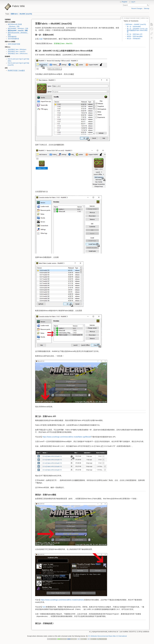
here (44, 607)
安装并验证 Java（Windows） (18, 49)
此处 (41, 39)
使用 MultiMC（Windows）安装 (18, 29)
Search (148, 5)
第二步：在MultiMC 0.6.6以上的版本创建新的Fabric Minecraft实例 (137, 30)
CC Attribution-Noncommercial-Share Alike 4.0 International (107, 636)
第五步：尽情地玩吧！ (134, 39)
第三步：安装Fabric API (135, 34)
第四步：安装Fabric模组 (135, 36)
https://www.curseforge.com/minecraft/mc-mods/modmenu (63, 600)
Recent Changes (137, 9)
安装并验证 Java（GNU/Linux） (18, 54)
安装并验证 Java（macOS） (17, 52)
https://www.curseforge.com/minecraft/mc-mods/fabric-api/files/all (67, 437)
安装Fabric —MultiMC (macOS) (21, 14)
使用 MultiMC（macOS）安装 (18, 31)
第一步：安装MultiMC (134, 27)
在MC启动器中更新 (14, 44)
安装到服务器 (12, 37)
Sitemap (147, 9)
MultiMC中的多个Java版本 (16, 70)
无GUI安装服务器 (13, 39)
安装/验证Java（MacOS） (64, 43)
